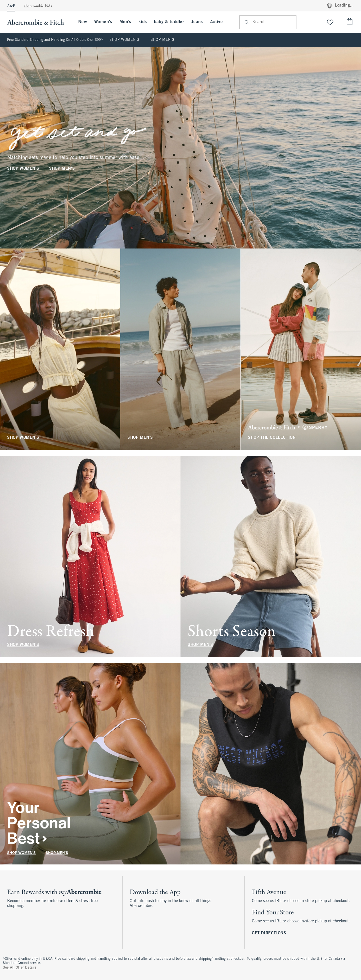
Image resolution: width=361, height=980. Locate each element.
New (83, 22)
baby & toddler (169, 22)
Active (217, 22)
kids (143, 22)
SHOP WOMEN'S (124, 40)
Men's (125, 22)
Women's (103, 22)
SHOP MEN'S (162, 40)
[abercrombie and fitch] (38, 22)
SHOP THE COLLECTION (272, 438)
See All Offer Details (20, 968)
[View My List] (330, 22)
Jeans (197, 22)
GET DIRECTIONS (269, 933)
